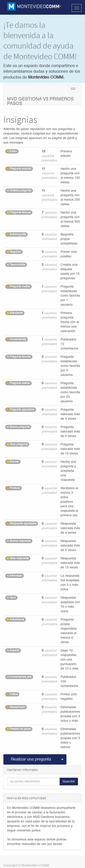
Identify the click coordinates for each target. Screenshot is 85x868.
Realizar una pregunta (31, 759)
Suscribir (69, 782)
